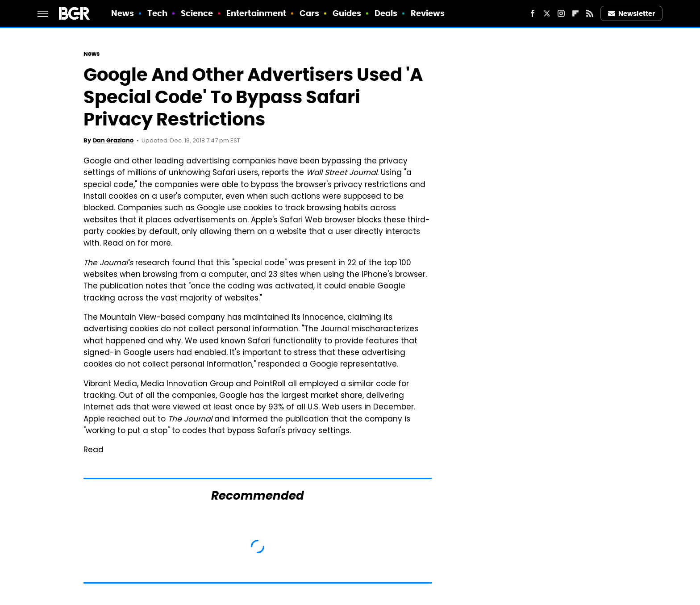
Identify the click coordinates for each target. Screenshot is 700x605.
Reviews (428, 13)
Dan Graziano (113, 140)
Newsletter (632, 14)
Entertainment (256, 13)
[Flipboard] (575, 13)
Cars (309, 13)
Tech (157, 13)
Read (94, 451)
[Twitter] (547, 13)
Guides (347, 13)
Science (197, 13)
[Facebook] (533, 13)
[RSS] (590, 13)
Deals (386, 13)
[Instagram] (561, 13)
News (123, 13)
